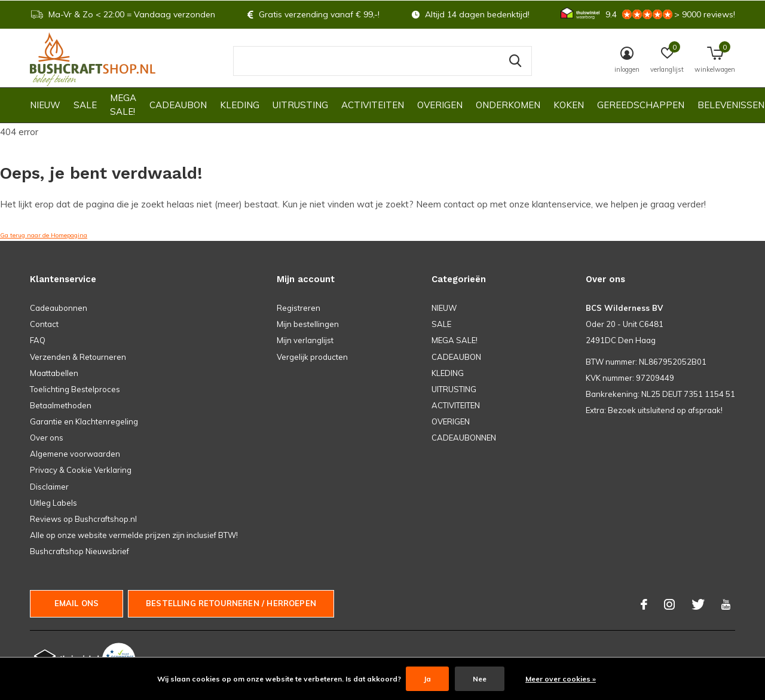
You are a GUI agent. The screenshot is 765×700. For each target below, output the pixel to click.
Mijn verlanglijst (305, 340)
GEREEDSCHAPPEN (641, 105)
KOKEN (569, 105)
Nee (480, 679)
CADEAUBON (178, 105)
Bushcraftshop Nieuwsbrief (79, 551)
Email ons (77, 603)
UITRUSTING (300, 105)
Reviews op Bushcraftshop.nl (83, 519)
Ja (427, 679)
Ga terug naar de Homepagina (44, 235)
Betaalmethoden (61, 405)
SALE (85, 105)
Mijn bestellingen (308, 324)
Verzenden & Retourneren (78, 357)
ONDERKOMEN (508, 105)
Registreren (299, 308)
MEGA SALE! (123, 105)
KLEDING (240, 105)
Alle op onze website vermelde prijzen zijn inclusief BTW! (134, 535)
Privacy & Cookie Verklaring (81, 470)
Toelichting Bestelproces (75, 389)
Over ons (47, 438)
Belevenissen (731, 105)
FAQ (38, 340)
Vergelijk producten (312, 357)
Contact (44, 324)
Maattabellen (54, 373)
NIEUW (45, 105)
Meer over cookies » (561, 679)
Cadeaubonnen (59, 308)
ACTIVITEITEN (373, 105)
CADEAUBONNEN (464, 438)
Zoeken (515, 61)
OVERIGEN (440, 105)
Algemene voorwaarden (75, 454)
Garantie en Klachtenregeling (84, 421)
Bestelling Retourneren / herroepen (231, 603)
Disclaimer (49, 487)
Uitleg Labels (53, 503)
